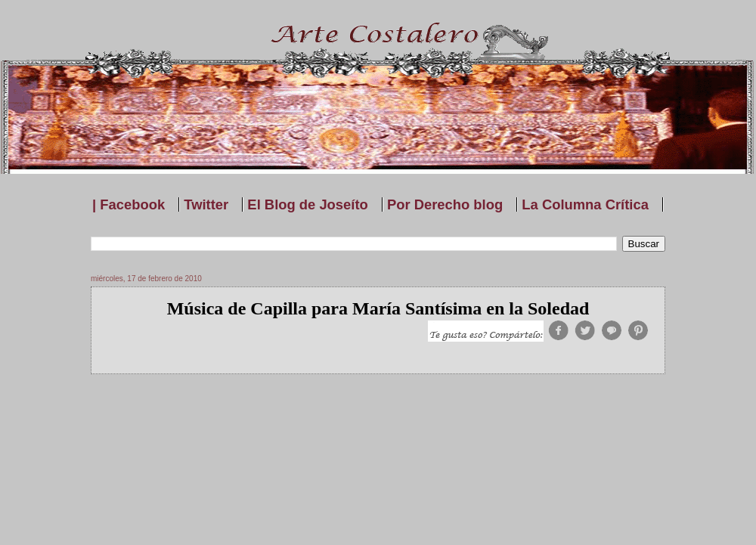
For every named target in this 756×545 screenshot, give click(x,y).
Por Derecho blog (445, 204)
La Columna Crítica (585, 204)
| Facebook (129, 204)
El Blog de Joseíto (307, 204)
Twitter (206, 204)
